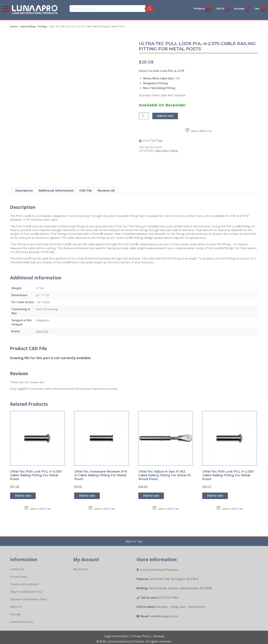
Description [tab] (24, 190)
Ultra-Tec (42, 331)
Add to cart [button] (23, 496)
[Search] (150, 9)
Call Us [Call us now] (223, 9)
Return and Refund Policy (26, 592)
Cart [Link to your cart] (260, 9)
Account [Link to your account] (242, 9)
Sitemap (15, 614)
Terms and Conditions (24, 584)
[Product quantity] (144, 116)
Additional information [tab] (56, 190)
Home (14, 26)
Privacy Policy (19, 577)
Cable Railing (27, 26)
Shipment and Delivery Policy (29, 599)
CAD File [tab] (86, 190)
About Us (16, 607)
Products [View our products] (202, 9)
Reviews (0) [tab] (106, 190)
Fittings (42, 26)
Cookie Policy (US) (22, 622)
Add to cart (165, 116)
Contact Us (17, 569)
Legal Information (116, 636)
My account (81, 569)
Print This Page (153, 141)
